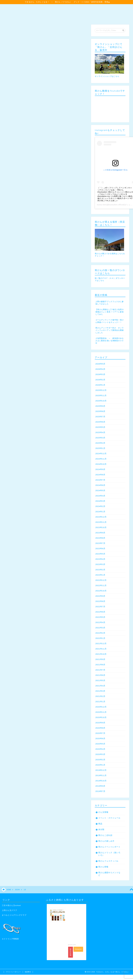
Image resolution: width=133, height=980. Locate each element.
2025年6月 (100, 422)
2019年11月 (101, 775)
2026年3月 (100, 374)
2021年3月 (100, 691)
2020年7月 (100, 733)
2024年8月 (100, 475)
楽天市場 (71, 952)
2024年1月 (100, 512)
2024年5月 (100, 490)
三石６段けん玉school (11, 905)
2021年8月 (100, 665)
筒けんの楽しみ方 (106, 841)
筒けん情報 (103, 867)
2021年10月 (101, 654)
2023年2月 (100, 570)
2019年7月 (100, 791)
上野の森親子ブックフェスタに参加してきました (110, 303)
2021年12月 (101, 643)
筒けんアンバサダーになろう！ (71, 13)
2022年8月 (100, 601)
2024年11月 (101, 459)
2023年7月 (100, 543)
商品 (100, 824)
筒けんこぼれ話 (105, 835)
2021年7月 (100, 670)
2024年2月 (100, 506)
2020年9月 (100, 723)
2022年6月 (100, 612)
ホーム (9, 8)
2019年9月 (100, 786)
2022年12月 (101, 580)
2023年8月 (100, 538)
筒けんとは (41, 8)
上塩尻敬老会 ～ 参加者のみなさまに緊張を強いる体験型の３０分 (110, 341)
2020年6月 (100, 738)
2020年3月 (100, 754)
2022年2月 (100, 633)
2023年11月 (101, 522)
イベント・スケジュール (109, 818)
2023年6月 (100, 548)
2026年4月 (100, 369)
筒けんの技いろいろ (15, 13)
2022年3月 (100, 628)
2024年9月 (100, 469)
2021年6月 (100, 675)
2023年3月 (100, 564)
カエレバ (79, 945)
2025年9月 (100, 406)
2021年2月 (100, 696)
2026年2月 (100, 380)
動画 (8, 18)
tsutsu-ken (102, 205)
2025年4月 (100, 432)
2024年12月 (101, 454)
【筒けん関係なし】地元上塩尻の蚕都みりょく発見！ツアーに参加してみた (110, 312)
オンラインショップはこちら (107, 76)
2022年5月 (100, 617)
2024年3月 (100, 501)
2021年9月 (100, 659)
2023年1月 (100, 575)
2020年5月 (100, 744)
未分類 (101, 829)
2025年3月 (100, 438)
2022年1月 (100, 638)
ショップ (95, 13)
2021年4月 (100, 686)
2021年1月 (100, 702)
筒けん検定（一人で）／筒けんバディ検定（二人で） (77, 8)
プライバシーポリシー (13, 972)
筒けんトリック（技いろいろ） (109, 854)
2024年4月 (100, 496)
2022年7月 (100, 607)
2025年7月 (100, 417)
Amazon (78, 949)
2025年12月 (101, 390)
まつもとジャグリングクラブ (14, 915)
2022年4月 (100, 622)
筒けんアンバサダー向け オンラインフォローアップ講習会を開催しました (110, 330)
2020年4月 (100, 749)
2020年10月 (101, 717)
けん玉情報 (103, 812)
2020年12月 (101, 707)
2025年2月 (100, 443)
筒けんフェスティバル (108, 861)
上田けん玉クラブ (9, 910)
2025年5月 (100, 427)
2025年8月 (100, 411)
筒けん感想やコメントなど (109, 874)
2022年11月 (101, 585)
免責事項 (28, 972)
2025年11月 (101, 395)
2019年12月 (101, 770)
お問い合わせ (22, 18)
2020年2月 (100, 760)
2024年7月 (100, 480)
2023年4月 (100, 559)
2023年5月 (100, 554)
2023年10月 (101, 527)
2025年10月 (101, 401)
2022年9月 (100, 596)
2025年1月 (100, 448)
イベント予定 (24, 8)
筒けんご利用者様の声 (40, 13)
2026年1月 (100, 385)
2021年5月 (100, 680)
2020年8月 (100, 728)
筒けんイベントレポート (109, 847)
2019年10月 (101, 781)
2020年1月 (100, 765)
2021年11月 (101, 649)
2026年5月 (100, 364)
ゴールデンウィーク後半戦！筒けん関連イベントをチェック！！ (110, 321)
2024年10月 (101, 464)
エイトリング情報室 (10, 939)
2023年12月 (101, 517)
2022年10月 (101, 591)
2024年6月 (100, 485)
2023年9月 (100, 533)
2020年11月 (101, 712)
